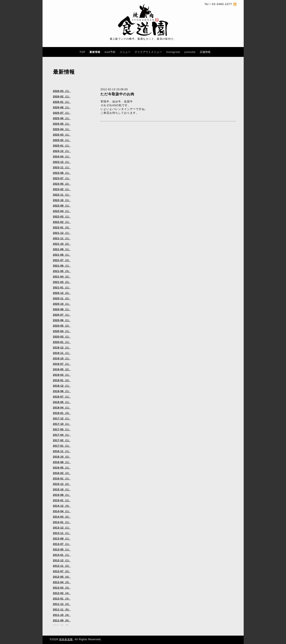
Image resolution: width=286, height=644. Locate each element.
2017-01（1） (62, 446)
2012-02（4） (62, 593)
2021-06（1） (62, 266)
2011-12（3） (62, 604)
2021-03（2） (62, 282)
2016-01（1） (62, 479)
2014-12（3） (62, 506)
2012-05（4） (62, 577)
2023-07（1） (62, 178)
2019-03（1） (62, 375)
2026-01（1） (62, 102)
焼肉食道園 (66, 639)
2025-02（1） (62, 140)
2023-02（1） (62, 189)
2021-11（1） (62, 238)
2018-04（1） (62, 408)
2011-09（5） (62, 620)
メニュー (125, 52)
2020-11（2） (62, 298)
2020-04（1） (62, 331)
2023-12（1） (62, 162)
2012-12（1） (62, 560)
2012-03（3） (62, 588)
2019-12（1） (62, 348)
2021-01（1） (62, 288)
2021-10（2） (62, 244)
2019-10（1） (62, 359)
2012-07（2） (62, 571)
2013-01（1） (62, 555)
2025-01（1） (62, 146)
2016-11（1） (62, 451)
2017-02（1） (62, 440)
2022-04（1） (62, 211)
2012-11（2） (62, 566)
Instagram (173, 52)
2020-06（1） (62, 320)
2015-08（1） (62, 495)
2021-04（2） (62, 277)
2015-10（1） (62, 490)
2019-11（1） (62, 353)
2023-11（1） (62, 168)
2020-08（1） (62, 309)
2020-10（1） (62, 304)
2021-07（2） (62, 260)
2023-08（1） (62, 173)
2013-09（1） (62, 539)
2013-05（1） (62, 550)
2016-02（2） (62, 473)
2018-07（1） (62, 397)
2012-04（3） (62, 582)
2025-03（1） (62, 135)
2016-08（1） (62, 462)
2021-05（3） (62, 271)
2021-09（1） (62, 249)
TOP (82, 52)
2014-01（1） (62, 522)
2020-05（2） (62, 326)
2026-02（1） (62, 97)
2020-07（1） (62, 315)
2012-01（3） (62, 599)
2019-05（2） (62, 369)
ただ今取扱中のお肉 (117, 94)
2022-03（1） (62, 217)
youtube (190, 52)
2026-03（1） (62, 91)
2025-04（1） (62, 129)
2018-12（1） (62, 386)
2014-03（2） (62, 517)
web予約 (110, 52)
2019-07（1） (62, 364)
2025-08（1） (62, 107)
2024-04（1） (62, 157)
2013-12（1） (62, 528)
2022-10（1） (62, 200)
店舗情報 (205, 52)
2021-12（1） (62, 233)
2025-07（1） (62, 113)
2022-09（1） (62, 206)
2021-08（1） (62, 255)
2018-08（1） (62, 391)
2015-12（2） (62, 484)
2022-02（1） (62, 222)
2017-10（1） (62, 424)
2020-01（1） (62, 342)
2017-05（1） (62, 429)
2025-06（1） (62, 118)
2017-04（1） (62, 435)
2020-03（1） (62, 337)
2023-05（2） (62, 184)
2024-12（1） (62, 151)
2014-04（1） (62, 511)
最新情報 (95, 52)
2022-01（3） (62, 228)
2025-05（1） (62, 124)
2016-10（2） (62, 457)
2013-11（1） (62, 533)
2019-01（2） (62, 380)
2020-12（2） (62, 293)
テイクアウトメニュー (148, 52)
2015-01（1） (62, 500)
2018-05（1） (62, 402)
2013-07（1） (62, 544)
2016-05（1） (62, 468)
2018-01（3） (62, 413)
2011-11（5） (62, 610)
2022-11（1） (62, 195)
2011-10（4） (62, 615)
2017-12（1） (62, 419)
